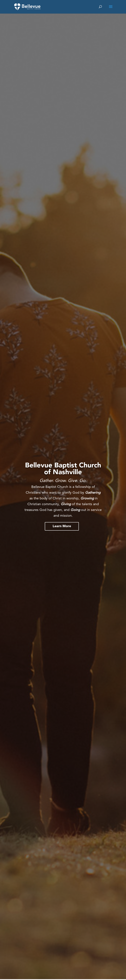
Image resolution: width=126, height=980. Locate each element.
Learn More (62, 526)
